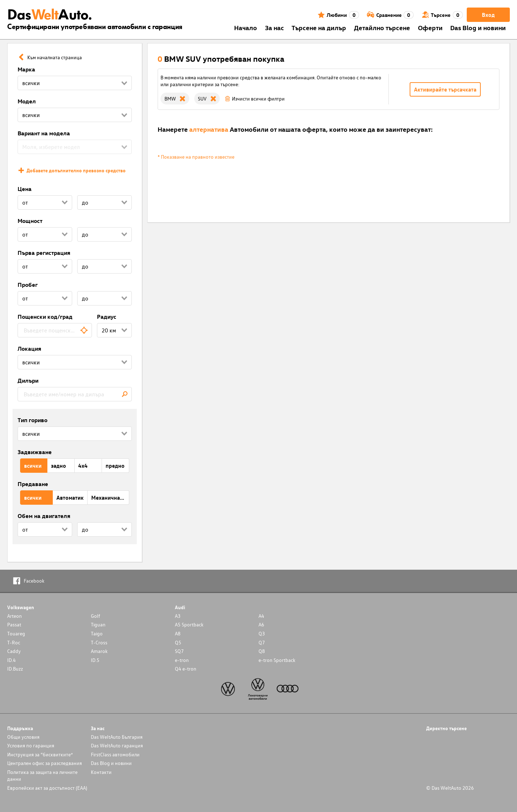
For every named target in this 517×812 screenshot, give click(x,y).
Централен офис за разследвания (45, 763)
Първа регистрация (44, 253)
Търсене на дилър (319, 27)
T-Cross (99, 642)
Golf (96, 616)
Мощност (30, 221)
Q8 (262, 651)
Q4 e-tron (186, 669)
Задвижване (35, 452)
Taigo (97, 633)
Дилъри (28, 381)
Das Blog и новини (478, 27)
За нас (274, 27)
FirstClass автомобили (115, 754)
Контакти (101, 772)
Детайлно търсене (382, 27)
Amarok (99, 651)
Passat (14, 624)
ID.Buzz (15, 669)
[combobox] (55, 330)
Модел (27, 101)
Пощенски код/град (45, 317)
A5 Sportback (189, 624)
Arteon (15, 616)
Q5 (178, 642)
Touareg (16, 633)
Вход (488, 15)
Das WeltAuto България (117, 737)
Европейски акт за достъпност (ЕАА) (47, 788)
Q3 (262, 633)
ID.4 (11, 660)
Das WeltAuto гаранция (117, 745)
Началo (246, 27)
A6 (261, 624)
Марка (26, 69)
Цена (25, 189)
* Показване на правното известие (196, 157)
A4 (261, 616)
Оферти (430, 27)
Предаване (33, 484)
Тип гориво (32, 420)
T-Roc (14, 642)
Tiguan (98, 624)
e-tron (182, 660)
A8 (178, 633)
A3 (178, 616)
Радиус (107, 317)
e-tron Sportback (277, 660)
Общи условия (23, 737)
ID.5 (95, 660)
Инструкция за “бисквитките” (40, 754)
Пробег (28, 285)
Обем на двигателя (44, 516)
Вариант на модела (44, 133)
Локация (29, 349)
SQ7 (179, 651)
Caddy (14, 651)
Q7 (262, 642)
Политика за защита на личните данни (42, 775)
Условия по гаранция (31, 745)
